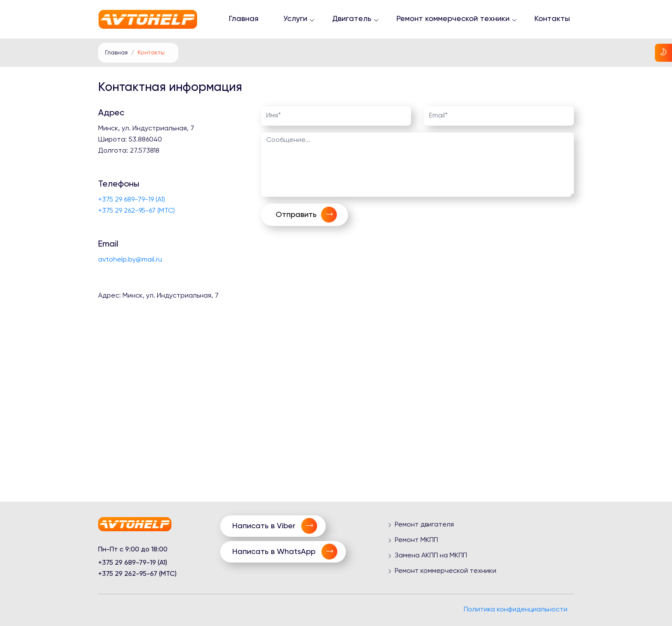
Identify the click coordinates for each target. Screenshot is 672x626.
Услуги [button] (295, 19)
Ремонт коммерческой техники (445, 571)
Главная (244, 19)
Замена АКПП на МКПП (431, 556)
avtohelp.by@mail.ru (130, 260)
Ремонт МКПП (416, 540)
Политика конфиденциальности (516, 610)
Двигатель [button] (352, 19)
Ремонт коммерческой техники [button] (453, 19)
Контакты (552, 19)
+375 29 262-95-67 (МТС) (136, 211)
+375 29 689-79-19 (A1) (132, 200)
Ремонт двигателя (424, 525)
